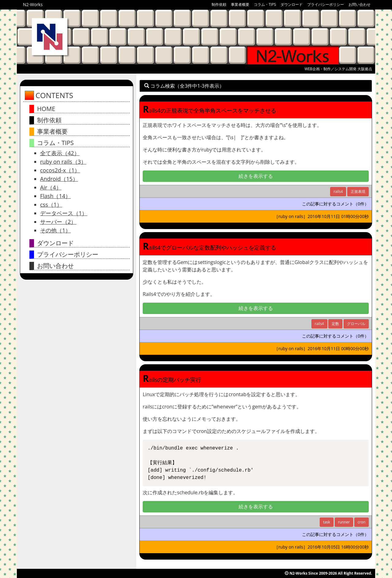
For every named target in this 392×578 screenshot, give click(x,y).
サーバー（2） (58, 222)
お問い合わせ (360, 4)
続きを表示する (256, 176)
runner (344, 522)
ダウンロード (292, 4)
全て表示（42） (60, 153)
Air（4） (51, 187)
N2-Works (33, 4)
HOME (46, 109)
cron (362, 522)
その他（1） (55, 230)
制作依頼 (219, 4)
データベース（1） (64, 213)
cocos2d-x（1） (60, 170)
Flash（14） (55, 196)
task (327, 522)
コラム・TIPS (265, 4)
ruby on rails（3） (63, 162)
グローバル (356, 324)
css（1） (51, 205)
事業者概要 (240, 4)
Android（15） (59, 179)
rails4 (338, 191)
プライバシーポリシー (326, 4)
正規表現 (358, 191)
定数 (335, 324)
